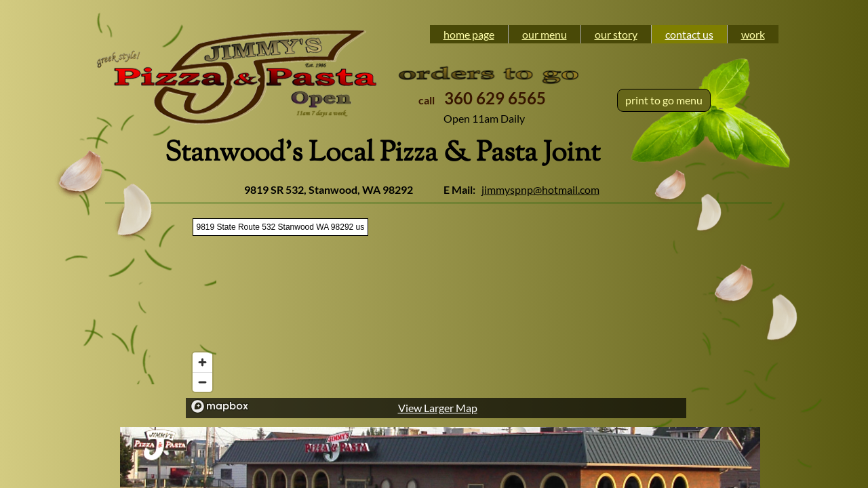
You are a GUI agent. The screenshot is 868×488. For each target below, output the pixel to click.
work (753, 34)
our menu (545, 34)
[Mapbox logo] (220, 406)
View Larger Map (438, 408)
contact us (689, 34)
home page (469, 34)
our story (616, 34)
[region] (436, 315)
